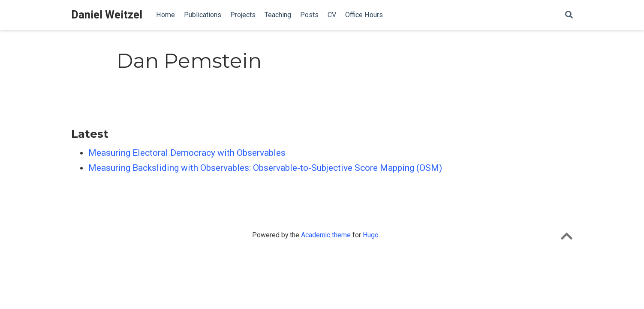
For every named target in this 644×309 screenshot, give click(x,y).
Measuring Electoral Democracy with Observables (187, 153)
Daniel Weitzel (107, 15)
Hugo (371, 235)
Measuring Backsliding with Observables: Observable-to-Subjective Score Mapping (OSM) (265, 168)
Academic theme (326, 235)
